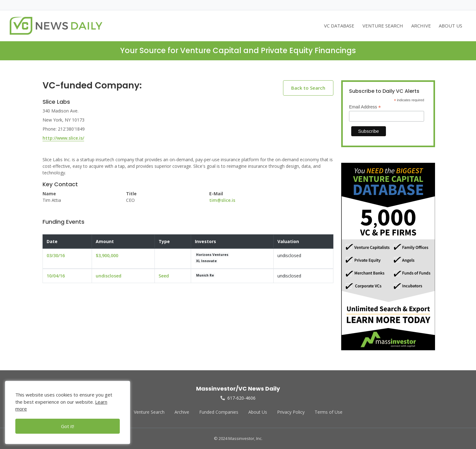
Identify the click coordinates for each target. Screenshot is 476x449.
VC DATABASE (339, 26)
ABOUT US (451, 26)
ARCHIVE (421, 26)
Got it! (68, 426)
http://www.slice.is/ (63, 138)
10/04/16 (56, 276)
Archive (182, 412)
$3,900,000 (107, 255)
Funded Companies (219, 412)
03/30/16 (56, 255)
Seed (164, 276)
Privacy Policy (291, 412)
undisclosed (109, 276)
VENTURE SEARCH (383, 26)
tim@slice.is (222, 200)
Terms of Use (329, 412)
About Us (258, 412)
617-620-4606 (238, 398)
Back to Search (308, 88)
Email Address (365, 107)
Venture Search (149, 412)
